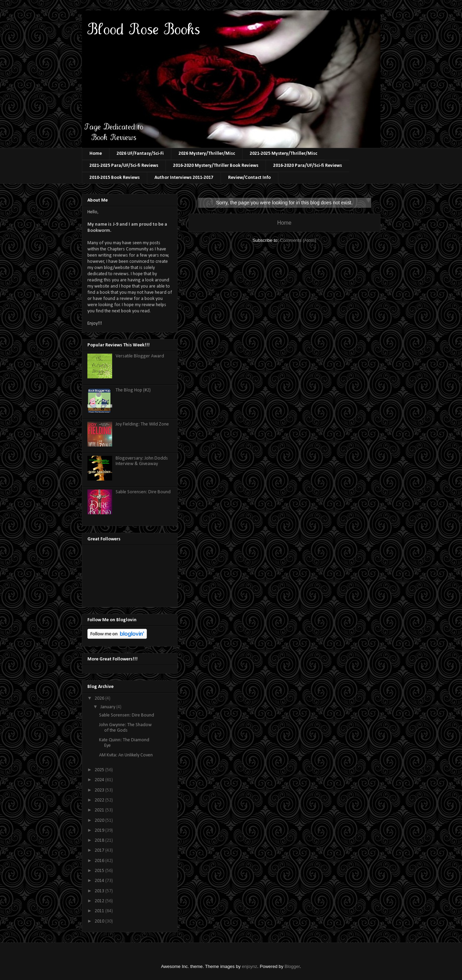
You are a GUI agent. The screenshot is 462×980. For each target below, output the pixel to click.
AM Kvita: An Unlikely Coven (126, 755)
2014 (100, 881)
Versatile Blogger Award (140, 356)
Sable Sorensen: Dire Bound (143, 492)
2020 (100, 821)
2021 (100, 810)
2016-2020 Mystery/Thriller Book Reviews (216, 166)
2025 (100, 770)
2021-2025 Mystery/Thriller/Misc (283, 154)
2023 (100, 790)
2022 (100, 800)
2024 (100, 780)
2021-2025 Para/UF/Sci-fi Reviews (124, 166)
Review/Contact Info (249, 178)
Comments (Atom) (298, 240)
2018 (100, 841)
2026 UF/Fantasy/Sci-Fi (140, 154)
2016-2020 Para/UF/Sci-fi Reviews (308, 166)
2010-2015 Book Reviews (115, 178)
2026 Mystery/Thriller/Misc (207, 154)
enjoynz (250, 966)
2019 (100, 831)
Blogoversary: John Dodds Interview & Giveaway (142, 461)
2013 (100, 891)
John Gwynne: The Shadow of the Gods (125, 728)
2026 (100, 698)
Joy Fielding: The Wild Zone (142, 424)
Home (96, 154)
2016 (100, 861)
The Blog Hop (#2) (133, 390)
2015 (100, 871)
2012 (100, 901)
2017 (100, 850)
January (108, 707)
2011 (100, 911)
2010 (100, 921)
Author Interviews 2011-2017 (184, 178)
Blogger (292, 966)
